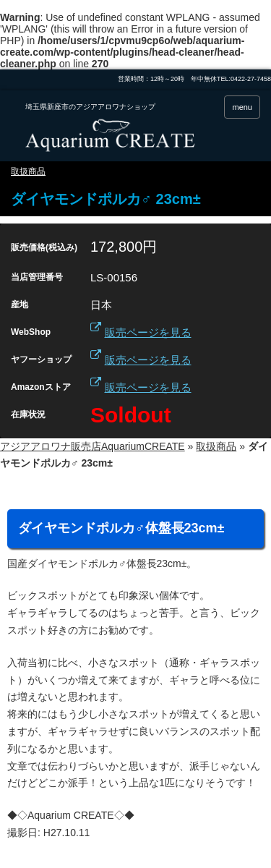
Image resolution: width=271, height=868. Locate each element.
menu (242, 107)
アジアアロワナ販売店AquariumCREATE (93, 446)
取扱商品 (28, 171)
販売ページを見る (148, 332)
